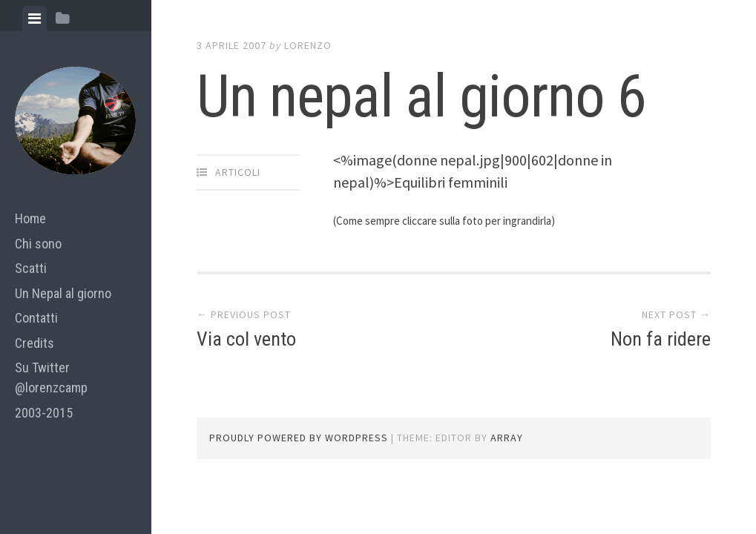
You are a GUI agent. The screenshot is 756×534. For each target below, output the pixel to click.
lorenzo (308, 45)
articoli (238, 172)
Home (30, 218)
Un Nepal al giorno (63, 293)
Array (507, 438)
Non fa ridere (661, 339)
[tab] (34, 19)
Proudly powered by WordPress (299, 438)
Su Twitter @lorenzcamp (51, 378)
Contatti (36, 318)
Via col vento (246, 339)
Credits (34, 343)
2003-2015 (44, 413)
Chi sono (38, 244)
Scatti (31, 268)
